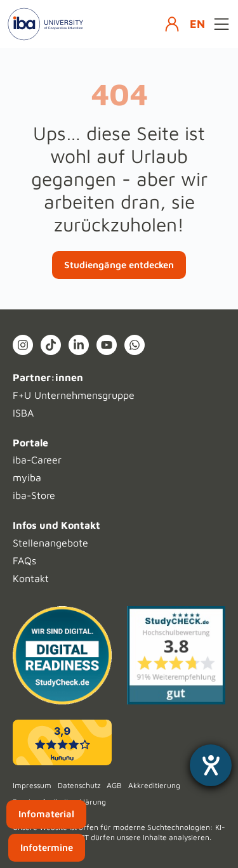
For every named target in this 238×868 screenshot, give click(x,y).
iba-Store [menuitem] (34, 495)
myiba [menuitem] (27, 477)
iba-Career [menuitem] (37, 460)
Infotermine (47, 847)
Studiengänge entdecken (119, 265)
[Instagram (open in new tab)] (23, 345)
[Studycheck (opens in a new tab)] (176, 656)
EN (197, 24)
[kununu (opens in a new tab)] (62, 742)
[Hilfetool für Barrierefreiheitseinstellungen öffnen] (211, 765)
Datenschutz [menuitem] (79, 785)
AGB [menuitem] (114, 785)
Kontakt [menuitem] (31, 578)
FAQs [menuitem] (24, 560)
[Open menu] (221, 24)
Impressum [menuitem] (32, 785)
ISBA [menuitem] (23, 413)
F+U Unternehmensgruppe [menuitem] (74, 395)
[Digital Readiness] (62, 656)
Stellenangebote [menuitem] (50, 543)
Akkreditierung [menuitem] (154, 785)
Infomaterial (46, 814)
